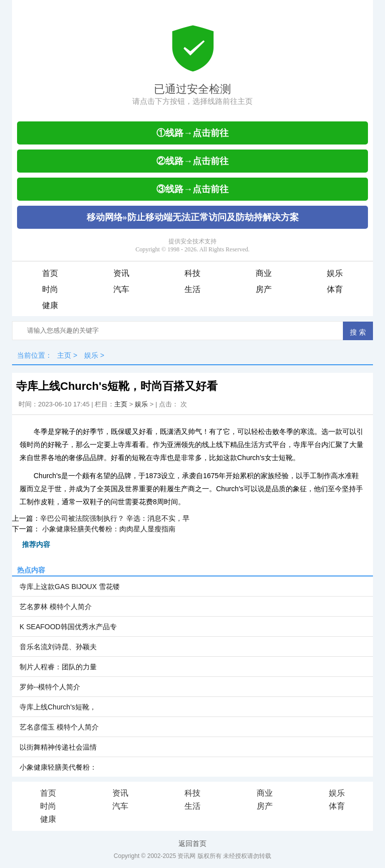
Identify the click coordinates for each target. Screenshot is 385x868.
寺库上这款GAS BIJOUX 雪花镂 (70, 587)
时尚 (50, 289)
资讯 (121, 273)
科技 (192, 273)
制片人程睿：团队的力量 (58, 667)
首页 (50, 273)
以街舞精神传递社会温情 (58, 747)
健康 (50, 305)
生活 (192, 289)
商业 (264, 273)
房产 (264, 289)
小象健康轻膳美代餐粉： (58, 767)
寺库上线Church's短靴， (58, 707)
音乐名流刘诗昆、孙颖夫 (58, 647)
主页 (64, 355)
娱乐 (335, 273)
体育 (335, 289)
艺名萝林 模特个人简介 (56, 607)
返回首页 (192, 843)
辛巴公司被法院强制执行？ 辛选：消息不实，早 (115, 518)
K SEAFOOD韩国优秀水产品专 (68, 627)
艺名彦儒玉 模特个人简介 (59, 727)
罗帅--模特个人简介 (50, 687)
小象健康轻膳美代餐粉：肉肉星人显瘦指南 (108, 529)
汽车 (121, 289)
